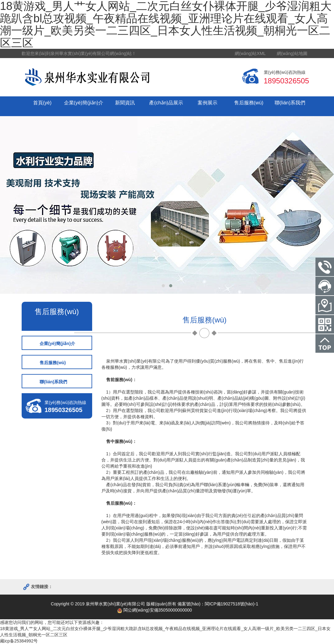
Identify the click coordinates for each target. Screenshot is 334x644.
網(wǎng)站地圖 (292, 53)
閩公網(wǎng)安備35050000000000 (155, 610)
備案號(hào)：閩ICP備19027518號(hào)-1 (218, 604)
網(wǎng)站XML (250, 53)
